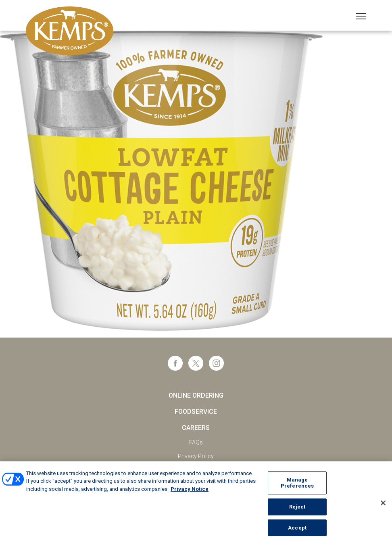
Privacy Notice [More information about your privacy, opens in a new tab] (190, 492)
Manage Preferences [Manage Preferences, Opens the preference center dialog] (297, 486)
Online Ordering (196, 395)
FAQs (196, 442)
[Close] (383, 506)
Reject (297, 510)
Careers (196, 428)
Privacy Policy (196, 456)
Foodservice (196, 412)
